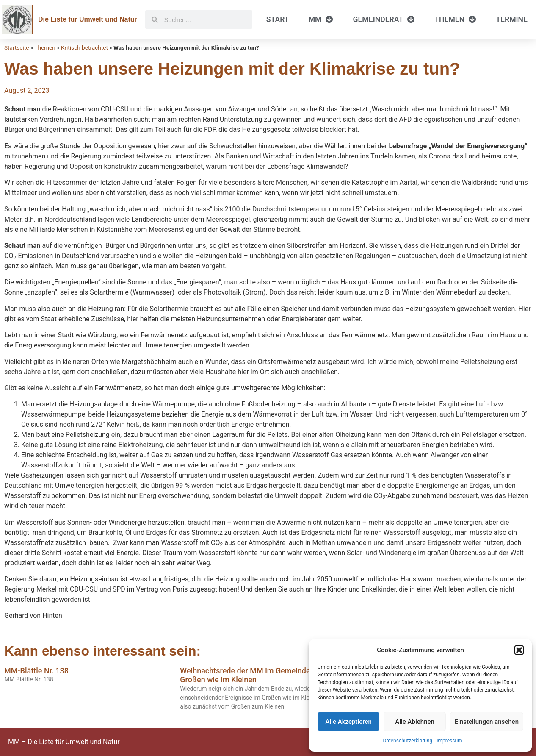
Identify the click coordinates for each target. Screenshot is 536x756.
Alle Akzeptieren (348, 722)
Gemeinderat (384, 19)
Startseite (17, 47)
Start (278, 19)
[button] (519, 650)
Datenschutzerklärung (408, 741)
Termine (512, 19)
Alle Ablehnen (415, 722)
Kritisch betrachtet (84, 47)
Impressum (449, 741)
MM (321, 19)
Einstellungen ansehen (487, 722)
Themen (455, 19)
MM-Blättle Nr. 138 (36, 671)
